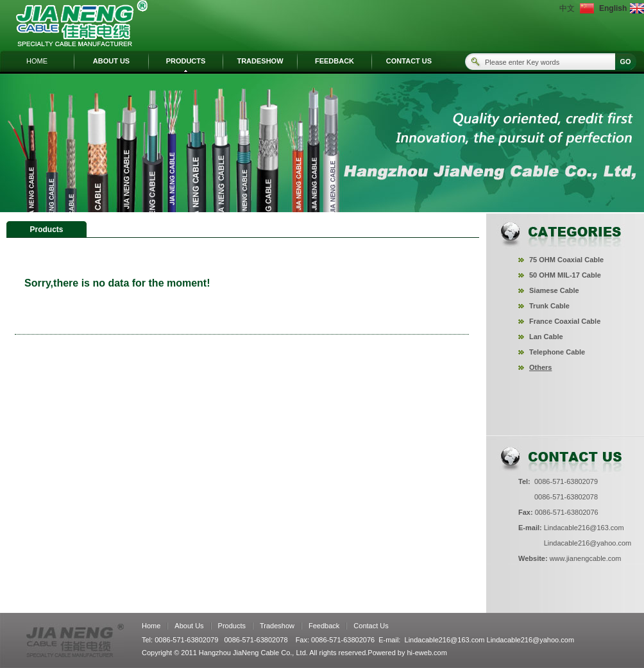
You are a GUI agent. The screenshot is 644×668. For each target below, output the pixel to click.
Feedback (324, 626)
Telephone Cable (557, 352)
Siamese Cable (554, 290)
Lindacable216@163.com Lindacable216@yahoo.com (490, 640)
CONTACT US (409, 61)
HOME (37, 61)
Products (232, 626)
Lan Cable (546, 337)
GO (625, 62)
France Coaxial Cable (565, 321)
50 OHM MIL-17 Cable (565, 275)
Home (151, 626)
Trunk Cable (549, 306)
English (612, 8)
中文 (567, 8)
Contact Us (371, 626)
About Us (189, 626)
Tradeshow (277, 626)
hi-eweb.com (427, 653)
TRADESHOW (260, 61)
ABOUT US (111, 61)
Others (540, 367)
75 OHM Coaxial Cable (566, 260)
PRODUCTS (186, 61)
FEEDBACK (335, 61)
